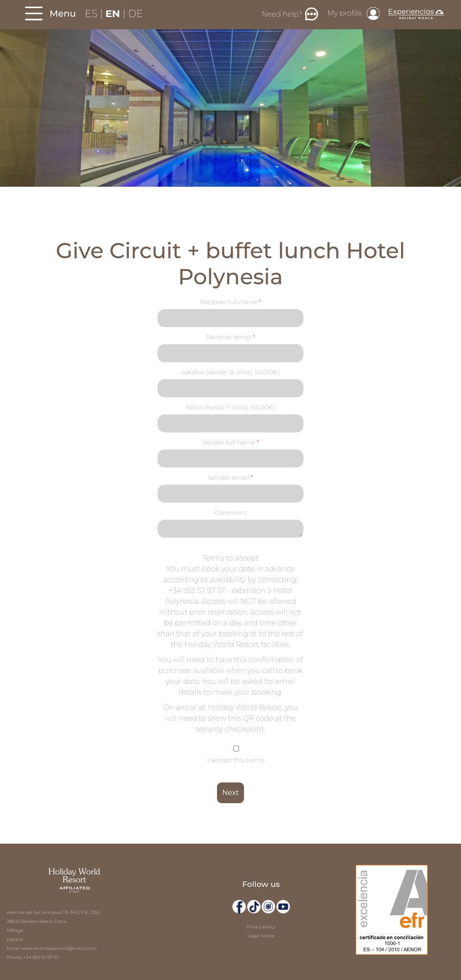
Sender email (229, 477)
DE (136, 14)
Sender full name (229, 442)
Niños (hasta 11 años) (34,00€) (230, 407)
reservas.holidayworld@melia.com (59, 948)
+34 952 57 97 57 (41, 957)
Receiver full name (229, 302)
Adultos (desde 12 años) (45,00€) (230, 372)
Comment (230, 512)
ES (93, 14)
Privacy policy (261, 927)
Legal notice (261, 936)
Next (230, 793)
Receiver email (229, 337)
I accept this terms (236, 760)
